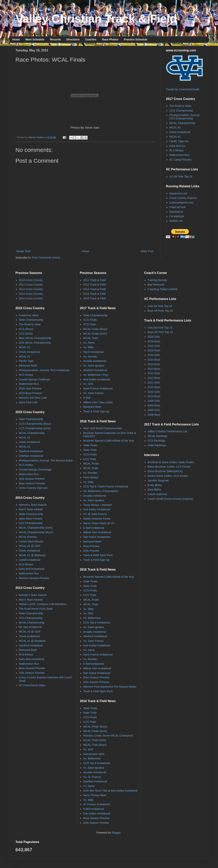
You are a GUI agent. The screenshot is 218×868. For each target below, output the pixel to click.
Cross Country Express (183, 198)
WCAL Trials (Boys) (95, 745)
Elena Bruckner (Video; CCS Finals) (169, 467)
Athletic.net (176, 221)
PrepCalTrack (178, 207)
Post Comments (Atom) (46, 258)
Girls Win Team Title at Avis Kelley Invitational (110, 791)
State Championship (31, 320)
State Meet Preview (31, 519)
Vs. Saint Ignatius (94, 366)
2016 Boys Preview (30, 393)
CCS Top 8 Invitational (96, 623)
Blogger (116, 833)
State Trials (90, 450)
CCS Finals (90, 320)
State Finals (90, 445)
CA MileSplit (177, 216)
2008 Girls (154, 410)
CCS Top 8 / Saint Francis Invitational (106, 486)
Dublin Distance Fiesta (97, 519)
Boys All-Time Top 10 (160, 332)
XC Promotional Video (32, 685)
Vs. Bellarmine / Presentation (101, 491)
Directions (73, 39)
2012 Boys (154, 378)
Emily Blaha (155, 485)
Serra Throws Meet (95, 795)
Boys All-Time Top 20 (160, 311)
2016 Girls (154, 337)
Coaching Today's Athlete (163, 289)
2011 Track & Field (94, 280)
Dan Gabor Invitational (97, 537)
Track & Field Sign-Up (96, 560)
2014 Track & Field (94, 294)
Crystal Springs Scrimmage (35, 470)
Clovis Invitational (180, 132)
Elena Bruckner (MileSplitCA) (165, 471)
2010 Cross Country (31, 280)
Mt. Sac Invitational (30, 627)
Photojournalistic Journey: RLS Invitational (44, 370)
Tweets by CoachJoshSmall (183, 89)
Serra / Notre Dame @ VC (99, 523)
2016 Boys (154, 341)
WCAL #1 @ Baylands (32, 555)
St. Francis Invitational (96, 804)
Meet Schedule (35, 39)
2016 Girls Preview (30, 388)
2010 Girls (154, 392)
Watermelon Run (180, 155)
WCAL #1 (175, 137)
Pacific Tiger (26, 361)
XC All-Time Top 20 (181, 177)
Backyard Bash (28, 366)
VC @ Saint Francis (95, 514)
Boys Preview (91, 546)
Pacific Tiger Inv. (179, 141)
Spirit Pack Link (28, 402)
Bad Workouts (156, 285)
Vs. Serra (89, 343)
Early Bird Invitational (32, 569)
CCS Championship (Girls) (35, 428)
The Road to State (180, 106)
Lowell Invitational (30, 560)
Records (55, 39)
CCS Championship (181, 110)
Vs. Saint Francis (93, 393)
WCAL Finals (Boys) (95, 329)
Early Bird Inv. (178, 146)
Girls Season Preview (32, 479)
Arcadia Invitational (95, 361)
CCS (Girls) (26, 334)
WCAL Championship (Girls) (36, 528)
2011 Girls (154, 383)
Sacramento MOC (94, 754)
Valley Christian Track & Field (96, 19)
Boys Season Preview (32, 483)
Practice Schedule (136, 39)
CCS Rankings (156, 441)
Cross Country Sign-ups (33, 488)
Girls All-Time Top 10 (160, 328)
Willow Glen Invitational (97, 532)
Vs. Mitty (88, 347)
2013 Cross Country (31, 294)
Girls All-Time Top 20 (160, 306)
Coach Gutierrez (157, 494)
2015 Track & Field (94, 298)
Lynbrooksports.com (182, 203)
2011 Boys (154, 387)
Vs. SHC (88, 384)
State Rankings (157, 445)
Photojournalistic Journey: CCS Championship (185, 117)
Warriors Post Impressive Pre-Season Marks (110, 687)
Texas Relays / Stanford (97, 505)
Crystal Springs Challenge (35, 379)
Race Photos (110, 39)
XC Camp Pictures (180, 160)
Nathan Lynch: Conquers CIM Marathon (43, 604)
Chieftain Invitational (31, 456)
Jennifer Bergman (158, 480)
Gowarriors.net (178, 193)
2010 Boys (154, 396)
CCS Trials (90, 324)
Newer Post (23, 251)
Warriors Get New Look (33, 398)
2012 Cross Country (31, 289)
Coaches (91, 39)
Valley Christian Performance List (167, 431)
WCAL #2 (175, 127)
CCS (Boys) (26, 329)
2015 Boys (154, 350)
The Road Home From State (36, 609)
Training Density (157, 280)
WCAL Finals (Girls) (95, 334)
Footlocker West (29, 315)
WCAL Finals (91, 464)
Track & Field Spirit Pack (98, 555)
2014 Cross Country (31, 298)
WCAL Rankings (157, 436)
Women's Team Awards (33, 505)
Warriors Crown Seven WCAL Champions (108, 736)
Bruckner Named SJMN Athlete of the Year (109, 441)
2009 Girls (154, 401)
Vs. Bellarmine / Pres (96, 375)
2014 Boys (154, 360)
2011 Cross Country (31, 285)
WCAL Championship (182, 123)
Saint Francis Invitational (98, 388)
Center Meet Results (31, 542)
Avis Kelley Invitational (97, 379)
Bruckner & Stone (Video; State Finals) (171, 462)
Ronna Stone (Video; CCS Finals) (168, 476)
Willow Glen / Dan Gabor (98, 402)
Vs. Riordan (90, 357)
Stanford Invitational (31, 451)
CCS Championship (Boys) (35, 424)
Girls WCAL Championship (35, 343)
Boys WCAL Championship (35, 338)
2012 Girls (154, 373)
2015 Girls (154, 346)
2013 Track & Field (94, 289)
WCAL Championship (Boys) (36, 532)
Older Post (147, 251)
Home (16, 39)
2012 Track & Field (94, 285)
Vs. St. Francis (92, 777)
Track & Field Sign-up (96, 411)
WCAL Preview (28, 537)
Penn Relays (91, 477)
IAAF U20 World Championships (103, 428)
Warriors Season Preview (34, 578)
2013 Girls (154, 364)
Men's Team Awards (31, 509)
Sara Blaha (154, 490)
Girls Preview (91, 551)
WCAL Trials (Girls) (95, 740)
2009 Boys (154, 405)
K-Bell (87, 398)
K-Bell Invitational (94, 528)
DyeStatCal (176, 212)
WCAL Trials (91, 338)
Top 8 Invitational (93, 352)
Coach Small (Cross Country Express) (170, 499)
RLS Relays (177, 150)
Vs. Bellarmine (92, 618)
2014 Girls (154, 355)
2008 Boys (154, 415)
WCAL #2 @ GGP (30, 546)
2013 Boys (154, 369)
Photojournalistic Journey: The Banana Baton (46, 460)
